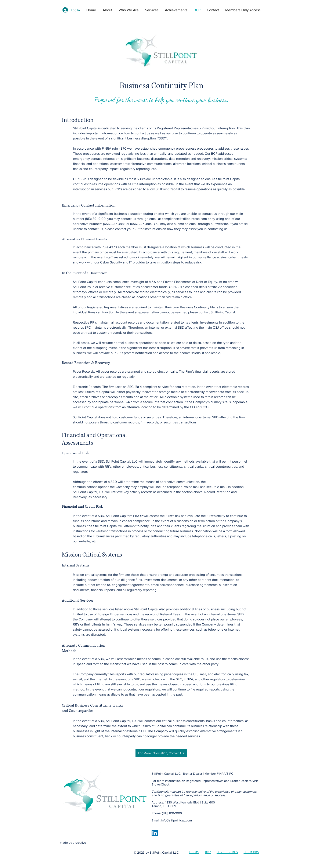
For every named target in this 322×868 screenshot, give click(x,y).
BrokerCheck (161, 784)
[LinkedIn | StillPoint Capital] (155, 833)
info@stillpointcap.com (177, 820)
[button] (153, 10)
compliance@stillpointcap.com (184, 219)
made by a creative (73, 843)
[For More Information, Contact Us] (161, 753)
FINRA (221, 774)
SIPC (230, 774)
